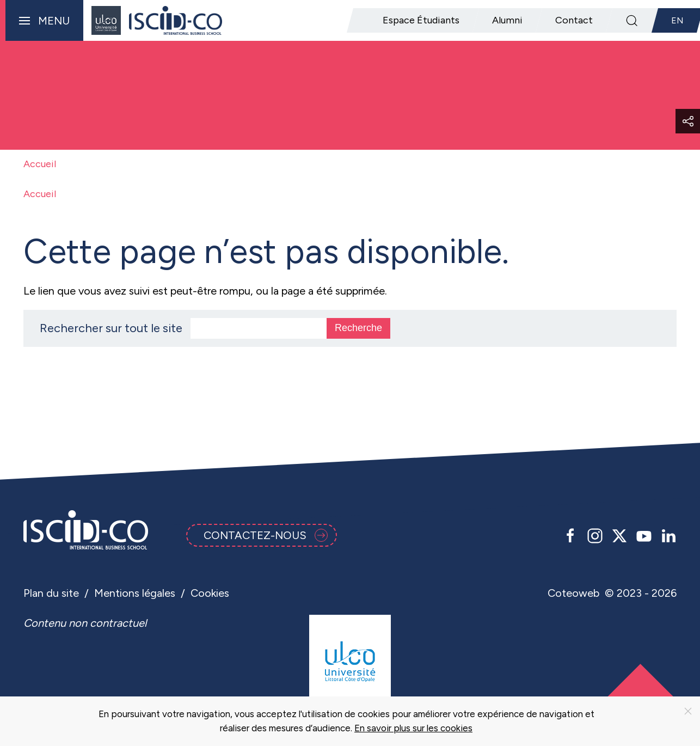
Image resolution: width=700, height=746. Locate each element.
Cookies (210, 593)
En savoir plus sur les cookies (413, 728)
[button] (42, 20)
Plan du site (51, 593)
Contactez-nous (266, 535)
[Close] (688, 711)
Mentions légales (135, 593)
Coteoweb (573, 593)
